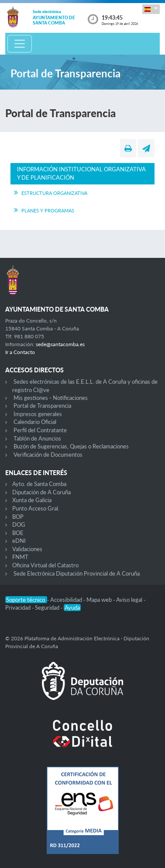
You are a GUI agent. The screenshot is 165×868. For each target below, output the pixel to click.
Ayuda (72, 608)
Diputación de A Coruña (41, 492)
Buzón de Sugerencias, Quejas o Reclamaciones (71, 446)
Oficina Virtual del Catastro (45, 565)
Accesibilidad (67, 600)
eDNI (19, 541)
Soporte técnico (26, 600)
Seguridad (48, 608)
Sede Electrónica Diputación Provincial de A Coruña (77, 573)
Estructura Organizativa (54, 193)
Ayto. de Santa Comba (39, 484)
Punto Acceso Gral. (36, 508)
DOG (19, 524)
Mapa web (100, 600)
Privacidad (19, 608)
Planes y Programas (48, 210)
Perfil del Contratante (40, 430)
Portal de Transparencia (42, 406)
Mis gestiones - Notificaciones (51, 398)
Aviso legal (130, 600)
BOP (18, 517)
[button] (151, 9)
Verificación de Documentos (48, 455)
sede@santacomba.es (60, 344)
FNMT (20, 557)
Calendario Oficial (35, 422)
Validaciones (27, 549)
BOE (18, 533)
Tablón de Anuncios (37, 438)
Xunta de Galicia (32, 500)
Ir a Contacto (20, 352)
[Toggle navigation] (20, 44)
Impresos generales (38, 414)
